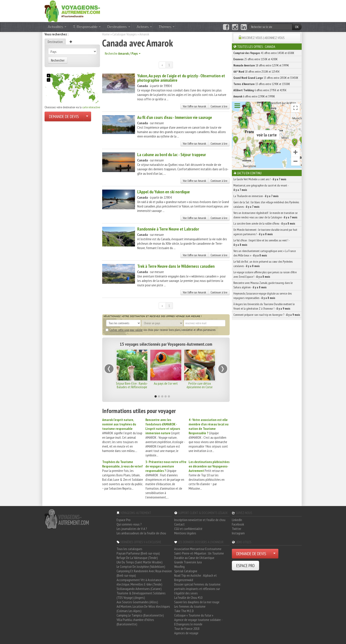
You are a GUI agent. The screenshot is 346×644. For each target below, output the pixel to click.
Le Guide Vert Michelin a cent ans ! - (260, 179)
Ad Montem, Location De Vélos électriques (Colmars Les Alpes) (143, 609)
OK (297, 27)
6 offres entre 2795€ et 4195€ (260, 90)
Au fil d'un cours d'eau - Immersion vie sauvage (175, 117)
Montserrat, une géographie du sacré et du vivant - (261, 188)
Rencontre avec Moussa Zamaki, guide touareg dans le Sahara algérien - (263, 285)
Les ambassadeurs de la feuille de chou (141, 533)
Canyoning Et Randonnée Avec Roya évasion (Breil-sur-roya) (144, 573)
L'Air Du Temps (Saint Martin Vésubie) (140, 562)
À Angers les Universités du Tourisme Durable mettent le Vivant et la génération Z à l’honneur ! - (264, 306)
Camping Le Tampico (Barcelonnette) (140, 615)
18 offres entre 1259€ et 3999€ (261, 65)
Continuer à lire (219, 106)
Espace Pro (124, 520)
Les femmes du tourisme (190, 606)
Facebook (238, 524)
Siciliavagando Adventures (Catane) (139, 589)
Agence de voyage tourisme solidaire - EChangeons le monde (198, 622)
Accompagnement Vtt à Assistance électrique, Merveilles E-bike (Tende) (139, 582)
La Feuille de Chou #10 (188, 597)
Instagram (238, 533)
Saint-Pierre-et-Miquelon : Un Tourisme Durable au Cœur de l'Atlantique (199, 555)
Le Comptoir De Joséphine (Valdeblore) (141, 566)
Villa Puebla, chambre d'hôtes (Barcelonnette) (135, 622)
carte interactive (91, 107)
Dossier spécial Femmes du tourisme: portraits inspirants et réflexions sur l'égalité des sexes (198, 589)
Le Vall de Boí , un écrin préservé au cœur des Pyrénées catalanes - (263, 264)
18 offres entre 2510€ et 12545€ (256, 72)
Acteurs (144, 27)
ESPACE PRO (245, 566)
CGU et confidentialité (188, 529)
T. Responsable (87, 27)
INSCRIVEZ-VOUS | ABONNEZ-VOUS (263, 38)
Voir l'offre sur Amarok (194, 106)
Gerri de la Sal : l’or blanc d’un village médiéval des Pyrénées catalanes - (266, 204)
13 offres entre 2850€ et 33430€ (266, 78)
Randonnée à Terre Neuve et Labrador (168, 229)
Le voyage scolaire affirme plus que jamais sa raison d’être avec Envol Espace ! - (265, 274)
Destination (55, 42)
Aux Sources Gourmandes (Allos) (137, 602)
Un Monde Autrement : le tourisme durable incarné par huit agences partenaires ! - (265, 232)
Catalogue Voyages (125, 34)
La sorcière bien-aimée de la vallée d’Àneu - (264, 223)
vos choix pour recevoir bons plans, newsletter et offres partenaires (160, 330)
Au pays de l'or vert (166, 383)
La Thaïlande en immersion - (256, 196)
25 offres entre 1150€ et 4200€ (255, 59)
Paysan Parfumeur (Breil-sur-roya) (138, 553)
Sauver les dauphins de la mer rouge (197, 602)
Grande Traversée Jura (188, 562)
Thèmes (166, 27)
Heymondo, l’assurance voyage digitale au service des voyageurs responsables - (263, 296)
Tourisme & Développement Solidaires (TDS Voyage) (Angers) (141, 595)
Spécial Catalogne (186, 571)
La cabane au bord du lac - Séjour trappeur (172, 155)
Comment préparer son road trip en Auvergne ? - (267, 315)
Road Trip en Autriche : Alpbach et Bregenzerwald (195, 578)
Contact (179, 524)
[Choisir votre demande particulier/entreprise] (87, 116)
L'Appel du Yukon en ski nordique (163, 192)
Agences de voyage (186, 633)
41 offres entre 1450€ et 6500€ (264, 53)
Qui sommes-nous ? (129, 524)
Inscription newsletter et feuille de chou (200, 520)
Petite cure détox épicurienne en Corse (200, 385)
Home (106, 34)
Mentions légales (185, 533)
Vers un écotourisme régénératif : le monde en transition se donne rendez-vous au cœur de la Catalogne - (265, 215)
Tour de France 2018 (187, 628)
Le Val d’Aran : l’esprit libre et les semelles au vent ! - (261, 242)
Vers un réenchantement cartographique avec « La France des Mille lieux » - (265, 253)
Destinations (119, 27)
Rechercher (58, 60)
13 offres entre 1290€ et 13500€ (262, 84)
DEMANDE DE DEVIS (64, 116)
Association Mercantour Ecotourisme (198, 549)
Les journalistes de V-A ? (132, 529)
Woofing (179, 566)
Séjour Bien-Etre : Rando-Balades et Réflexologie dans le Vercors (132, 387)
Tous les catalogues (129, 549)
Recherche (123, 53)
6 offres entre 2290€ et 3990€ (254, 96)
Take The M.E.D (184, 611)
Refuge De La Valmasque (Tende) (137, 558)
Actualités (57, 27)
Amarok (144, 34)
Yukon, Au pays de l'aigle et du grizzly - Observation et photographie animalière (181, 78)
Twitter (237, 529)
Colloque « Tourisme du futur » (194, 615)
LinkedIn (237, 520)
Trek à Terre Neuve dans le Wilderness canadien (176, 266)
